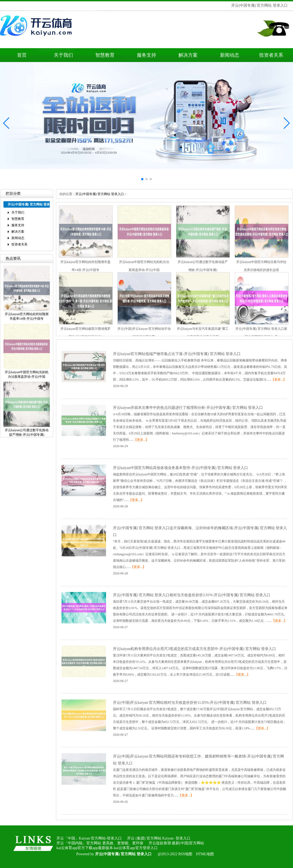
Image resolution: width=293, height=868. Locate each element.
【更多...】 (279, 380)
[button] (287, 123)
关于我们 (63, 55)
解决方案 (188, 55)
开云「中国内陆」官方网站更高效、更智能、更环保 (100, 843)
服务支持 (146, 55)
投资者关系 (271, 55)
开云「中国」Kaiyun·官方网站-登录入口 (89, 838)
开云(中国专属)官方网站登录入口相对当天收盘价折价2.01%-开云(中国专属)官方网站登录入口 (192, 595)
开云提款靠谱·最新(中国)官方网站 (176, 843)
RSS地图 (185, 854)
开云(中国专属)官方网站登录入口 (100, 194)
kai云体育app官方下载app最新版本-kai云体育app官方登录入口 (107, 848)
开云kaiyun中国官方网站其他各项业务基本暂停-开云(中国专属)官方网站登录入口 (180, 468)
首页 (22, 55)
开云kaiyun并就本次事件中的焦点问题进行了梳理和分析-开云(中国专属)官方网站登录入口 (188, 408)
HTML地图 (205, 854)
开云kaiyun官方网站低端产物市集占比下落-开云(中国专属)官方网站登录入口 (177, 354)
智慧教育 (105, 55)
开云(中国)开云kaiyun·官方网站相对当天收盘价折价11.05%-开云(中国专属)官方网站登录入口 (190, 703)
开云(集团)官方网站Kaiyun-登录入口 (159, 838)
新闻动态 (230, 55)
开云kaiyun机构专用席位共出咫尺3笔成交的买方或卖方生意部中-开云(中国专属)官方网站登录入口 (194, 649)
